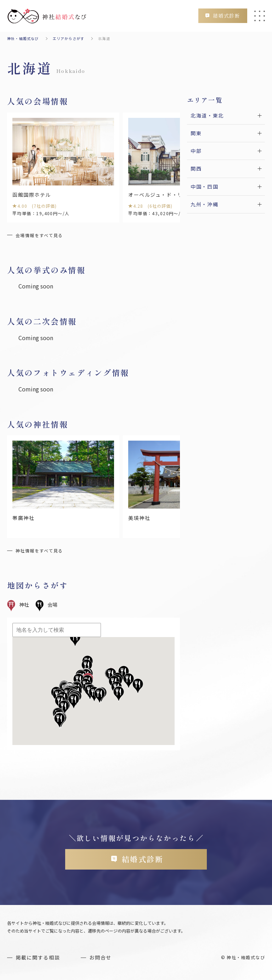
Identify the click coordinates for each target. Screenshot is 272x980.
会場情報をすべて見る (39, 235)
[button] (74, 702)
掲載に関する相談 (38, 957)
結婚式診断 (226, 16)
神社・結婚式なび (23, 38)
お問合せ (100, 957)
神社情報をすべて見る (39, 551)
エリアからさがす (69, 38)
